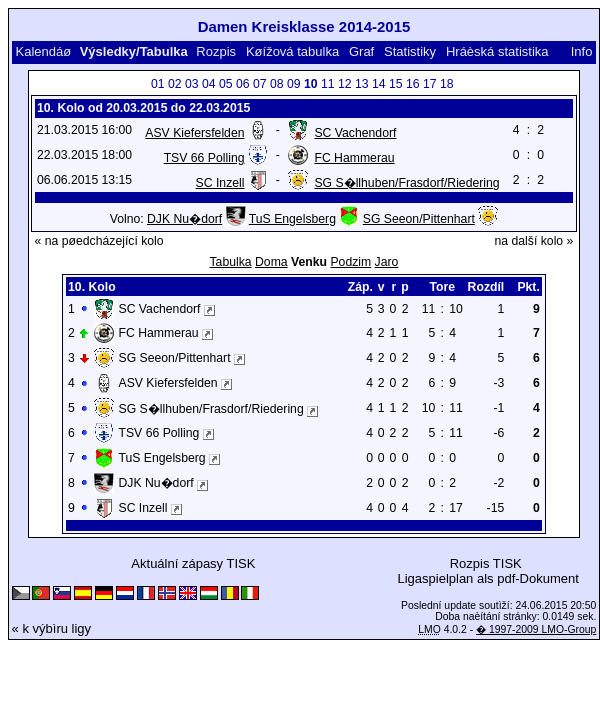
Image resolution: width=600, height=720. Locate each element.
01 (158, 84)
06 (243, 84)
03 (192, 84)
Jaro (387, 262)
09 (294, 84)
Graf (361, 51)
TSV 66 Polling (204, 158)
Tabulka (231, 262)
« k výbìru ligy (51, 628)
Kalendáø (43, 51)
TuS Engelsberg (292, 219)
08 (277, 84)
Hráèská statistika (497, 51)
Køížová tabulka (292, 51)
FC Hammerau (354, 158)
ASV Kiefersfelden (194, 133)
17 (430, 84)
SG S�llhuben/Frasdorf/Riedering (406, 183)
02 (175, 84)
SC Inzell (220, 183)
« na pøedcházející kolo (99, 241)
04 (209, 84)
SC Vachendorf (355, 133)
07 (260, 84)
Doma (271, 262)
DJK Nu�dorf (184, 219)
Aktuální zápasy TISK (193, 563)
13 (362, 84)
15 (396, 84)
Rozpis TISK (486, 563)
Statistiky (410, 51)
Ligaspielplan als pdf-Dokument (487, 578)
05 (226, 84)
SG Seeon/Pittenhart (419, 219)
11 (328, 84)
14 (379, 84)
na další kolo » (534, 241)
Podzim (350, 262)
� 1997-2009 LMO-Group (536, 629)
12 (345, 84)
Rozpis (216, 51)
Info (582, 51)
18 (447, 84)
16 (413, 84)
